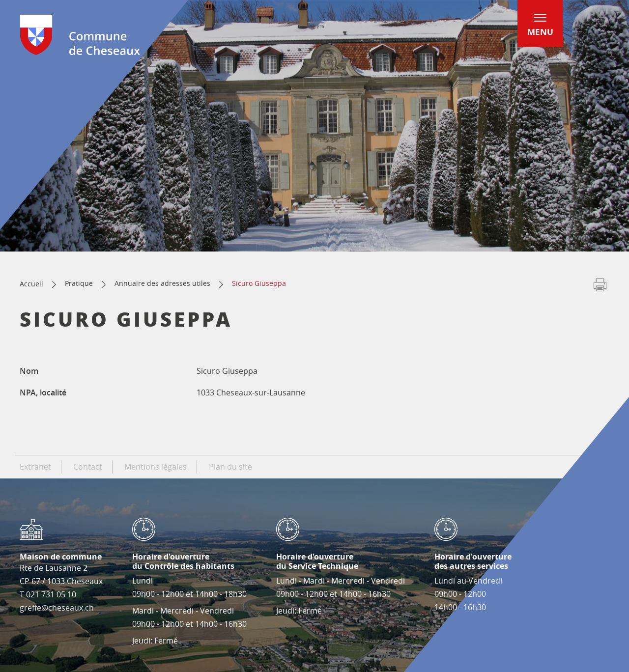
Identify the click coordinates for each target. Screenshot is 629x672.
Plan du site (230, 467)
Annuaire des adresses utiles (162, 283)
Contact (88, 467)
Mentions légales (156, 467)
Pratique (79, 283)
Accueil (31, 284)
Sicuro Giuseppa (259, 283)
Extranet (35, 467)
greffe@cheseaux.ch (57, 608)
